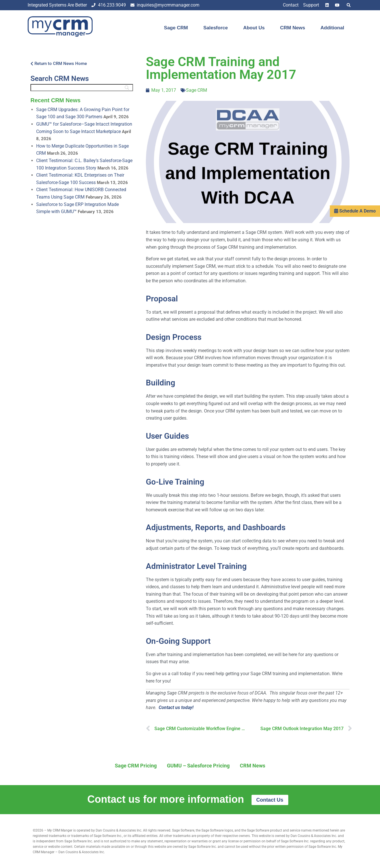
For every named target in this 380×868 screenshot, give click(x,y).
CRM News (293, 28)
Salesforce (216, 28)
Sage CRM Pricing (136, 766)
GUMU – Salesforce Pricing (198, 766)
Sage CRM (176, 28)
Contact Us (270, 800)
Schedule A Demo (355, 223)
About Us (254, 28)
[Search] (82, 88)
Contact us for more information (167, 799)
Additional (332, 28)
